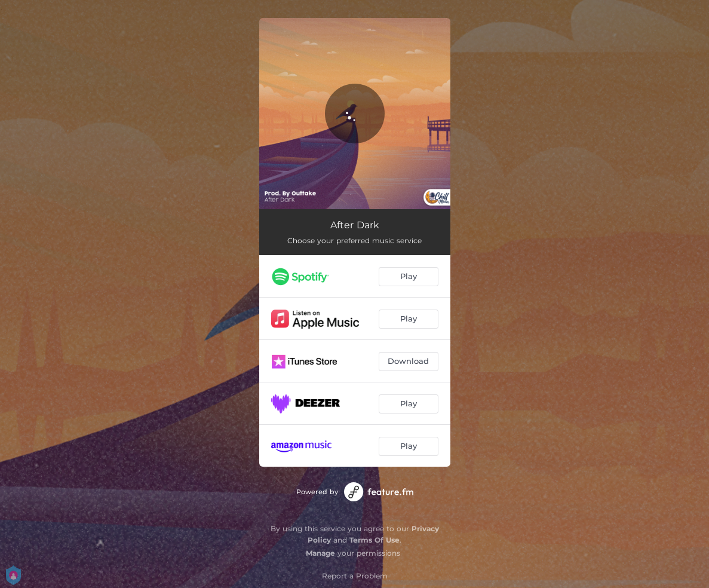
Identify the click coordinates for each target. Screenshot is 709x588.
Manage (320, 553)
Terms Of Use (375, 540)
